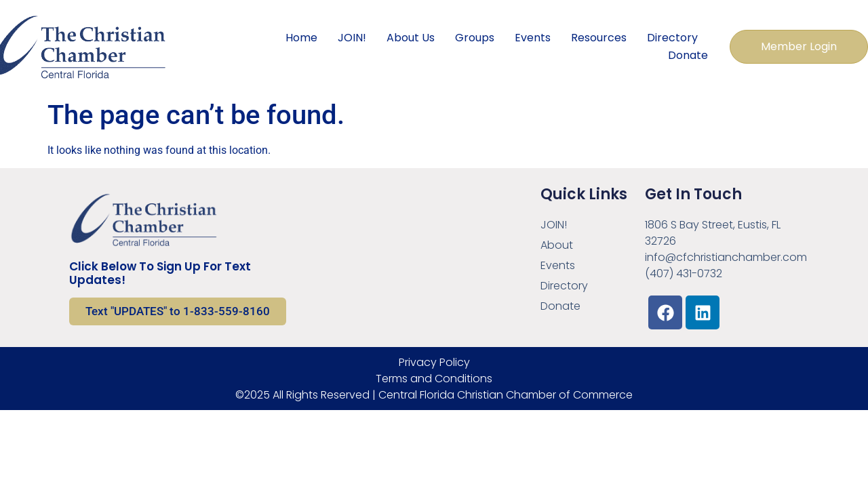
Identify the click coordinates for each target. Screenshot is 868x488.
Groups (475, 38)
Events (533, 38)
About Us (411, 38)
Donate (688, 55)
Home (301, 38)
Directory (672, 38)
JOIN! (352, 38)
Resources (599, 38)
